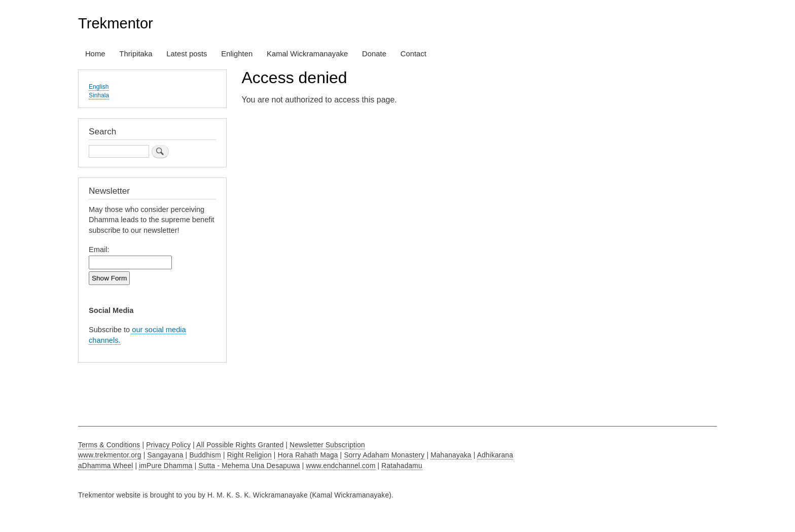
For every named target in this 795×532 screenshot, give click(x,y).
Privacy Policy (168, 445)
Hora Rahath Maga (308, 455)
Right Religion (249, 455)
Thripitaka (136, 54)
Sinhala (99, 95)
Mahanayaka (451, 455)
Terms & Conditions (109, 445)
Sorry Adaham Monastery (384, 455)
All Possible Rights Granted (240, 445)
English (99, 87)
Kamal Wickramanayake (307, 54)
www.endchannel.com (341, 466)
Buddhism (205, 455)
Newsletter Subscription (327, 445)
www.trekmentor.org (110, 455)
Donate (374, 54)
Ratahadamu (402, 466)
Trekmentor (116, 23)
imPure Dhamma (166, 466)
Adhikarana (495, 455)
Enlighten (237, 54)
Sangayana (165, 455)
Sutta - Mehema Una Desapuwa (249, 466)
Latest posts (187, 54)
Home (95, 54)
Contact (413, 54)
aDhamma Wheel (105, 466)
